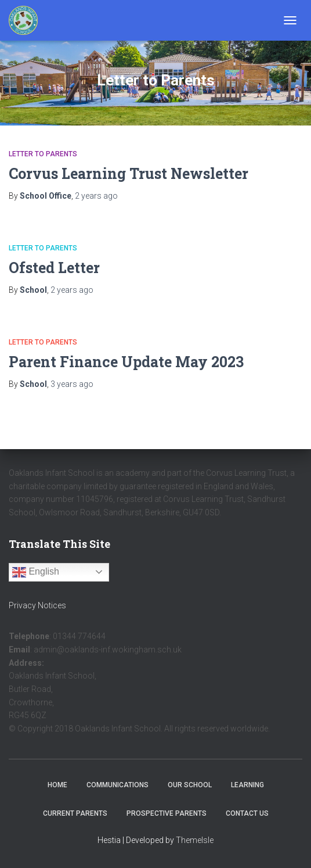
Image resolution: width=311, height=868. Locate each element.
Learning (247, 785)
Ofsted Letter (54, 268)
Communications (117, 785)
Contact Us (247, 813)
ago (96, 196)
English (36, 572)
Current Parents (75, 813)
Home (57, 785)
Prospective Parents (167, 813)
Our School (190, 785)
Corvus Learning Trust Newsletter (129, 173)
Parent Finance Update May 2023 (126, 362)
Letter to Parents (43, 154)
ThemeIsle (195, 840)
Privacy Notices (37, 605)
